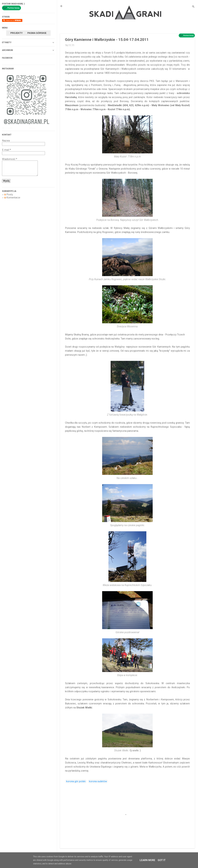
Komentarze (12, 198)
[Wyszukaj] (193, 7)
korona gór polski (76, 781)
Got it (162, 860)
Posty (9, 194)
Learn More (147, 860)
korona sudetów (98, 781)
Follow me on (13, 20)
